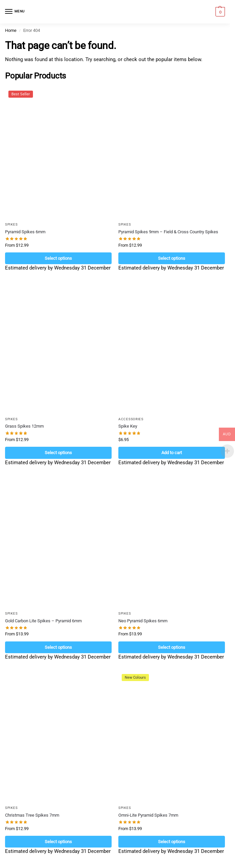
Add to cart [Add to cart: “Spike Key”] (172, 453)
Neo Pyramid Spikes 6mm (143, 621)
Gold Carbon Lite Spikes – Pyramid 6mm (43, 621)
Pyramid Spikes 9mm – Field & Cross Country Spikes (168, 232)
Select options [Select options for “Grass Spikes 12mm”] (58, 453)
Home (11, 30)
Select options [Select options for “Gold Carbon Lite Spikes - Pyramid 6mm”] (58, 647)
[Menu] (15, 12)
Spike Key (128, 426)
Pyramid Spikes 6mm (25, 232)
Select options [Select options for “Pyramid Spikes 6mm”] (58, 258)
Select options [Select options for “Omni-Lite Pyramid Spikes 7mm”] (172, 842)
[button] (219, 12)
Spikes (11, 224)
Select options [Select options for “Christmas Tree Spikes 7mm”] (58, 842)
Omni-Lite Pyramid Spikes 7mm (148, 815)
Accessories (131, 419)
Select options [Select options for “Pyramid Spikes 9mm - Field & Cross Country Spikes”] (172, 258)
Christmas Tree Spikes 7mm (32, 815)
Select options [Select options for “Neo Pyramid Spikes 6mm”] (172, 647)
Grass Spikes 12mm (24, 426)
